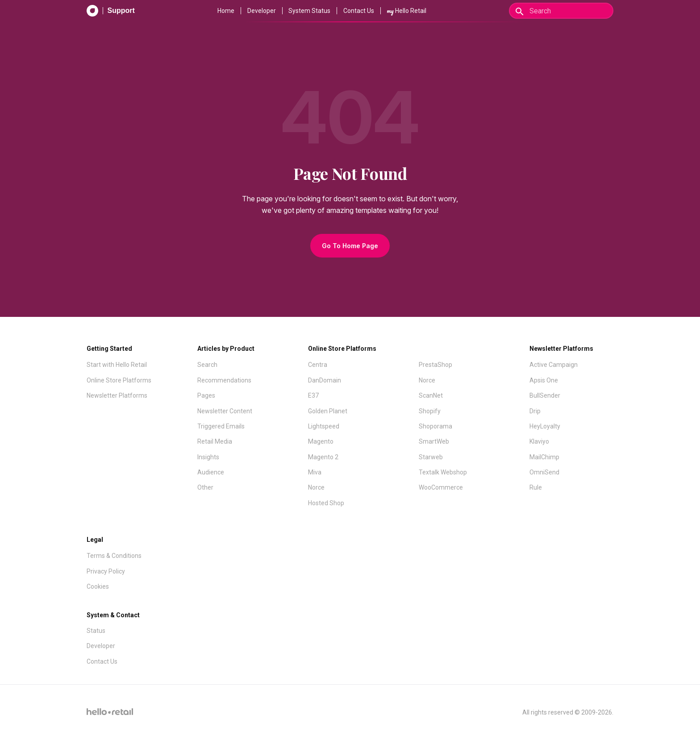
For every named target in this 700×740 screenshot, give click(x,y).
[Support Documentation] (111, 11)
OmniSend (544, 472)
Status (96, 631)
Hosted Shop (326, 503)
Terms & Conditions (114, 556)
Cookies (98, 586)
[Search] (561, 11)
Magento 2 (323, 457)
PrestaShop (435, 365)
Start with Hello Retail (117, 365)
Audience (211, 472)
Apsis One (544, 380)
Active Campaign (554, 365)
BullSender (545, 395)
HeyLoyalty (545, 426)
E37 (313, 395)
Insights (208, 457)
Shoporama (435, 426)
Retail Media (215, 441)
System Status (309, 11)
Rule (536, 487)
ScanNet (431, 395)
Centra (318, 365)
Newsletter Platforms (117, 395)
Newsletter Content (225, 411)
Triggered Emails (221, 426)
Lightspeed (324, 426)
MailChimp (544, 457)
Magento (321, 441)
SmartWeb (434, 441)
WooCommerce (441, 487)
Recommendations (224, 380)
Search (207, 365)
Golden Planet (328, 411)
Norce (316, 487)
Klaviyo (539, 441)
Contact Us (359, 11)
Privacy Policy (106, 571)
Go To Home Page (350, 246)
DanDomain (325, 380)
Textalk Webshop (443, 472)
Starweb (431, 457)
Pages (206, 395)
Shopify (430, 411)
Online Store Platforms (119, 380)
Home (226, 11)
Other (205, 487)
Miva (315, 472)
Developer (262, 11)
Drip (535, 411)
